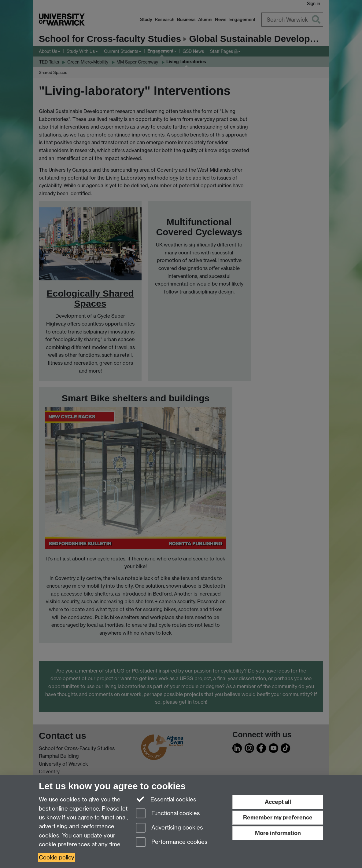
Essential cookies (166, 799)
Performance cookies (172, 842)
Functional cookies (168, 814)
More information (278, 833)
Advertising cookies (169, 828)
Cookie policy (57, 857)
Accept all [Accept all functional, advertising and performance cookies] (278, 802)
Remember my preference (278, 817)
